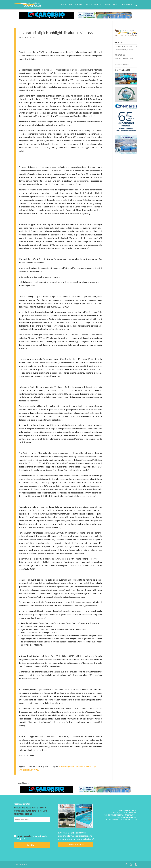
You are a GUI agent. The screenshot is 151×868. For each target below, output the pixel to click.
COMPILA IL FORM (76, 845)
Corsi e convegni (112, 5)
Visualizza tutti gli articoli (125, 50)
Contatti (126, 5)
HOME (64, 5)
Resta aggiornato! (22, 804)
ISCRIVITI (32, 845)
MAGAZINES (120, 55)
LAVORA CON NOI (122, 65)
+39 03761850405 (131, 815)
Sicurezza (32, 37)
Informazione (92, 5)
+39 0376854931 (114, 815)
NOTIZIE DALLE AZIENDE (125, 58)
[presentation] (31, 828)
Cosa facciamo (76, 5)
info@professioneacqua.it (129, 817)
